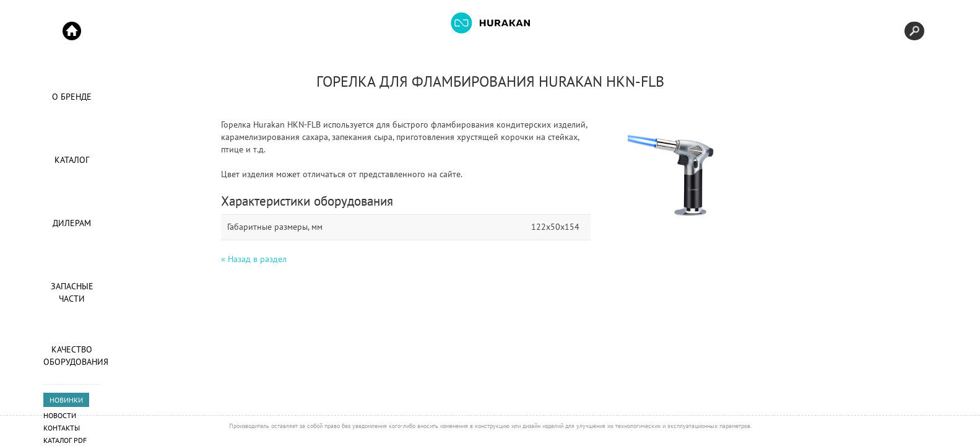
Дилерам (72, 223)
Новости (60, 415)
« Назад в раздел (254, 259)
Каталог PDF (65, 440)
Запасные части (72, 292)
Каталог (72, 160)
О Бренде (72, 97)
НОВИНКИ (66, 400)
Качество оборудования (72, 356)
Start (72, 31)
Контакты (62, 428)
